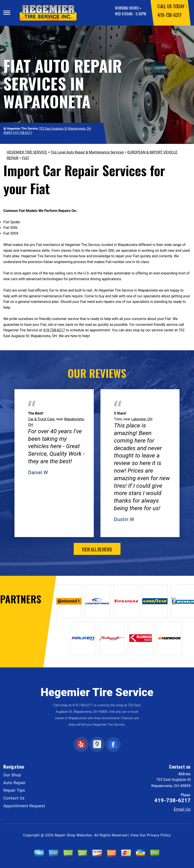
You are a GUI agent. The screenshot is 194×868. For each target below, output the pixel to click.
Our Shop (12, 775)
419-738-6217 (169, 15)
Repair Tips (14, 790)
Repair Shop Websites (74, 835)
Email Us (182, 809)
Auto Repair (15, 783)
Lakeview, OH (142, 419)
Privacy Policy (159, 835)
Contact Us (14, 798)
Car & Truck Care (41, 419)
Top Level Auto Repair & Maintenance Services (87, 152)
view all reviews (97, 549)
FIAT (26, 158)
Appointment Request (24, 806)
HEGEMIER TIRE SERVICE (27, 152)
